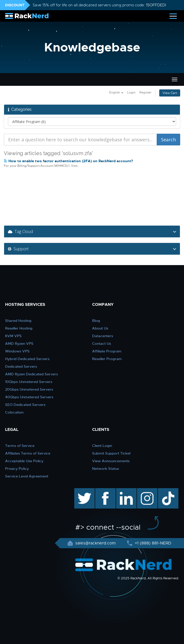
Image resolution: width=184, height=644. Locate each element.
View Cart (170, 93)
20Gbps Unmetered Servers (29, 389)
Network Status (106, 469)
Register (145, 92)
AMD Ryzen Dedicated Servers (32, 374)
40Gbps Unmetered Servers (29, 397)
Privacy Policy (17, 469)
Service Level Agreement (27, 476)
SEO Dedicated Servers (25, 405)
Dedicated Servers (21, 366)
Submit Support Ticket (111, 453)
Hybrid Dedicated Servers (27, 359)
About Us (100, 328)
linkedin (124, 491)
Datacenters (103, 336)
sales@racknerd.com (95, 543)
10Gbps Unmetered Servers (29, 382)
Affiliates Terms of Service (28, 453)
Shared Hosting (18, 321)
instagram (147, 491)
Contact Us (102, 344)
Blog (96, 321)
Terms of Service (20, 446)
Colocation (14, 412)
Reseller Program (107, 359)
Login (131, 92)
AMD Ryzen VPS (19, 344)
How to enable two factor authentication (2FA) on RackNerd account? (68, 161)
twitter (81, 491)
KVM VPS (13, 336)
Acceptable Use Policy (24, 461)
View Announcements (111, 461)
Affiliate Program (107, 351)
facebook (105, 491)
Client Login (102, 446)
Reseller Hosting (19, 328)
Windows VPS (17, 351)
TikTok (165, 491)
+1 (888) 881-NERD (152, 543)
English (116, 92)
